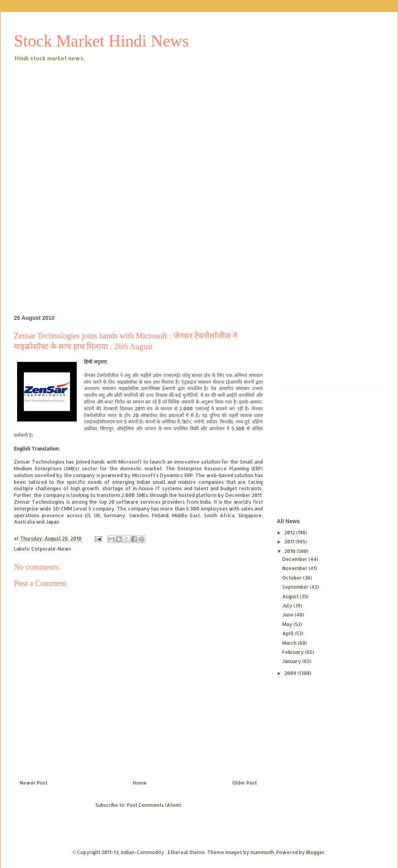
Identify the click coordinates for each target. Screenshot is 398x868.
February (294, 652)
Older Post (245, 783)
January (292, 661)
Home (140, 783)
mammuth (262, 852)
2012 (290, 533)
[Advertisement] (145, 123)
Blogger (315, 852)
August (291, 596)
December (295, 559)
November (295, 568)
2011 (290, 542)
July (288, 606)
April (288, 633)
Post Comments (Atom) (154, 805)
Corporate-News (51, 549)
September (296, 587)
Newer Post (34, 783)
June (288, 615)
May (288, 624)
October (293, 578)
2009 (291, 673)
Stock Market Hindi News (101, 41)
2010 (290, 551)
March (290, 643)
